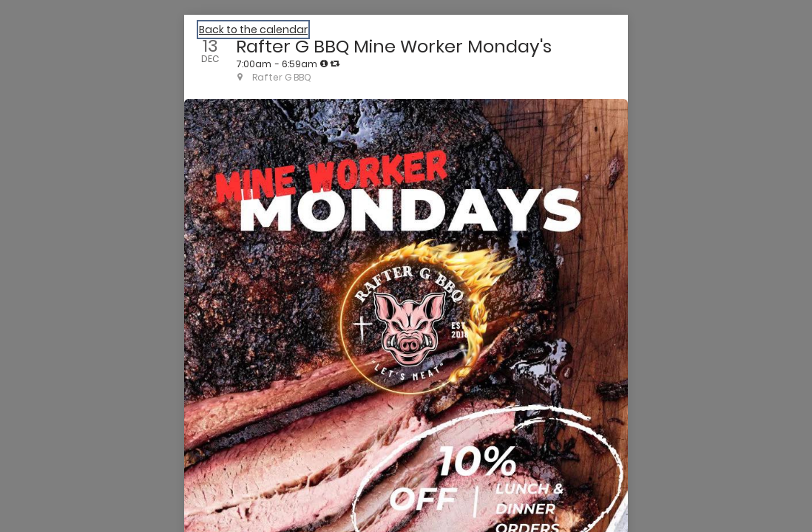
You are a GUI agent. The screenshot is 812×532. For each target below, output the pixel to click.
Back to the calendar (253, 30)
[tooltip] (324, 64)
